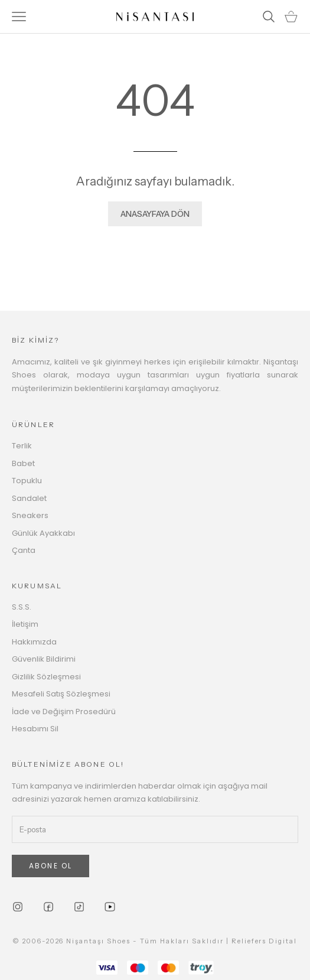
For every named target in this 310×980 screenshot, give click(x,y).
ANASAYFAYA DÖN (155, 214)
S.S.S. (22, 607)
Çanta (24, 550)
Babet (23, 463)
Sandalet (29, 498)
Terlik (22, 446)
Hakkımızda (34, 642)
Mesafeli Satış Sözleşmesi (61, 694)
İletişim (25, 624)
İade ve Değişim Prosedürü (64, 712)
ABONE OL (50, 866)
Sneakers (30, 515)
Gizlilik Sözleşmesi (46, 677)
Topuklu (27, 481)
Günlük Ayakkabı (43, 533)
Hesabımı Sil (35, 729)
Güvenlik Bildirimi (44, 659)
